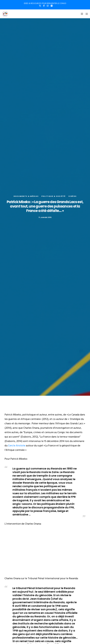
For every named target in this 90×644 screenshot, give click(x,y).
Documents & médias (26, 196)
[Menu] (86, 14)
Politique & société (54, 196)
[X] (40, 6)
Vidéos (72, 196)
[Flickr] (52, 6)
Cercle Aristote (17, 446)
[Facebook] (44, 6)
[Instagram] (48, 6)
